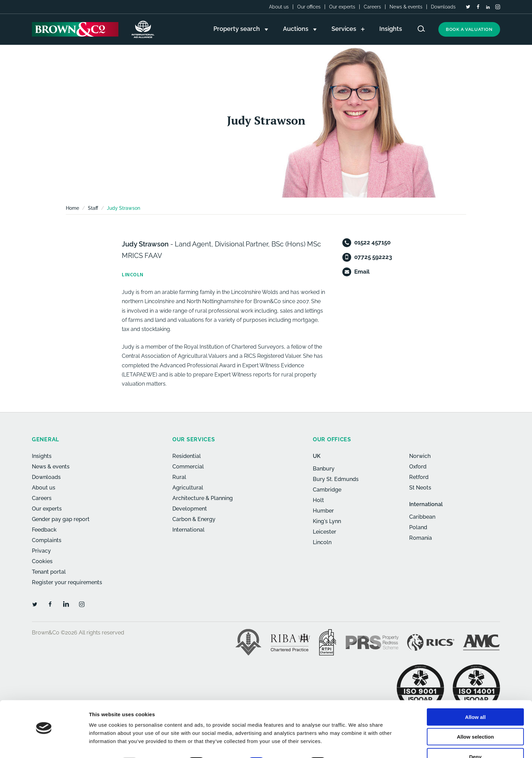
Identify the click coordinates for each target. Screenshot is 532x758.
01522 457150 (372, 242)
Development (190, 509)
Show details (356, 745)
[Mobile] (347, 257)
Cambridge (327, 490)
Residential (187, 456)
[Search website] (421, 29)
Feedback (44, 530)
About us (279, 7)
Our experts (342, 7)
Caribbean (422, 517)
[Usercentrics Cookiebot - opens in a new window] (44, 745)
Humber (323, 511)
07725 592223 (373, 257)
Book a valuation (469, 29)
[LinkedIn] (488, 7)
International (188, 530)
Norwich (420, 456)
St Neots (420, 488)
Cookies (42, 561)
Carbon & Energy (194, 519)
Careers (372, 7)
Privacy (41, 551)
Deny (476, 738)
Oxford (418, 467)
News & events (406, 7)
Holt (318, 500)
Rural (179, 477)
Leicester (325, 532)
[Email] (347, 272)
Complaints (47, 540)
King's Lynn (327, 521)
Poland (418, 527)
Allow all (476, 698)
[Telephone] (347, 243)
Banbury (324, 469)
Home (72, 208)
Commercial (188, 467)
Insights (42, 456)
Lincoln (322, 542)
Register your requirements (67, 582)
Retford (419, 477)
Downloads (443, 7)
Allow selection (475, 718)
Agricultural (188, 488)
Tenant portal (49, 572)
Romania (421, 538)
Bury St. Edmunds (336, 479)
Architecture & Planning (203, 498)
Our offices (309, 7)
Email (362, 272)
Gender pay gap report (61, 519)
